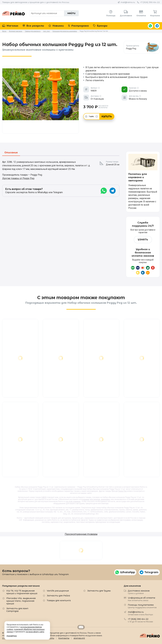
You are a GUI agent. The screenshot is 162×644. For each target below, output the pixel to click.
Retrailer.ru (81, 627)
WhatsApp (150, 26)
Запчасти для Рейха (58, 596)
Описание (11, 153)
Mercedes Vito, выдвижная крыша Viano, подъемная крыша (21, 601)
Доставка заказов (139, 592)
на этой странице (73, 501)
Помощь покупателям (142, 606)
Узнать (143, 240)
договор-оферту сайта (35, 632)
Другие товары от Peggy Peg (18, 178)
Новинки (56, 26)
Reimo (14, 13)
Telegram (157, 26)
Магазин (10, 26)
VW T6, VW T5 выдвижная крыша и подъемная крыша (22, 592)
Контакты (64, 638)
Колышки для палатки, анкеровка (96, 499)
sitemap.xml (79, 638)
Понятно (12, 636)
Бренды (100, 26)
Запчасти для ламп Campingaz (17, 610)
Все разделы (33, 26)
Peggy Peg (122, 491)
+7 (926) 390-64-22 (150, 2)
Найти (71, 13)
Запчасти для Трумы (99, 591)
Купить (107, 117)
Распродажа (78, 26)
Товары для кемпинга (59, 600)
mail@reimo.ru (128, 2)
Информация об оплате (142, 599)
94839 (44, 497)
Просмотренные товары (81, 534)
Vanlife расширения (58, 591)
